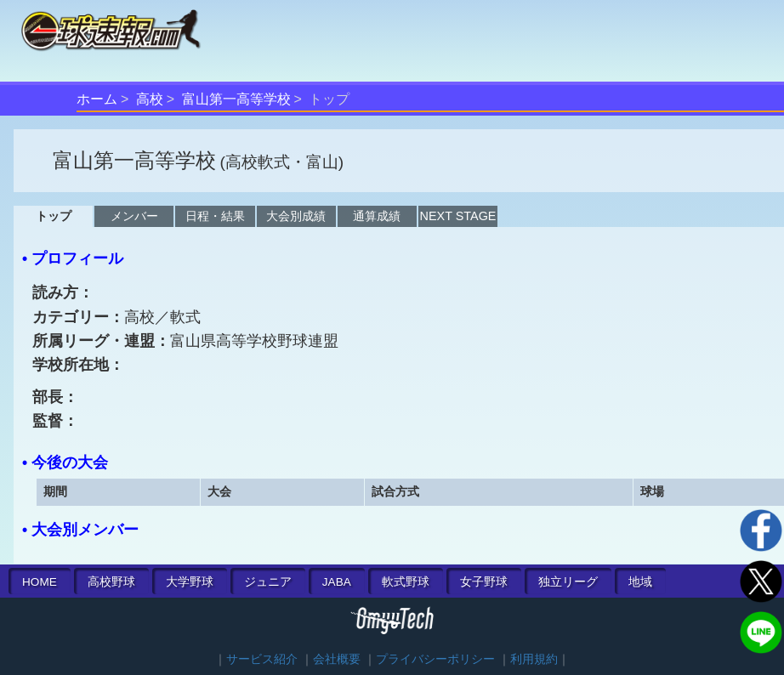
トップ (54, 216)
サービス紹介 (262, 659)
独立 (568, 582)
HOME (40, 582)
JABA (337, 582)
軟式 (406, 582)
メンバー (134, 216)
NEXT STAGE (458, 216)
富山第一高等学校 (236, 99)
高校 (150, 99)
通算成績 (377, 216)
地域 (640, 582)
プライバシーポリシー (435, 659)
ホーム (97, 99)
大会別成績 (296, 216)
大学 (190, 582)
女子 (484, 582)
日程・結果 (215, 216)
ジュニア (268, 582)
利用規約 (534, 659)
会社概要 (337, 659)
